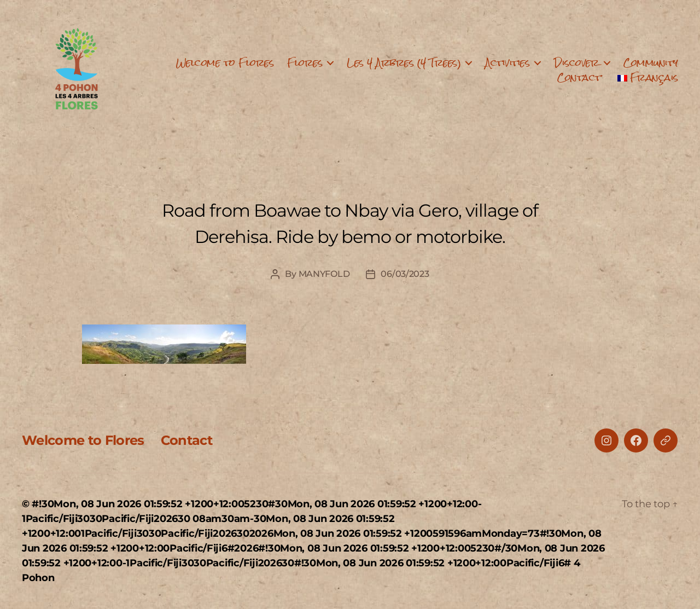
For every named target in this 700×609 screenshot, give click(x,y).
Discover (576, 63)
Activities (507, 63)
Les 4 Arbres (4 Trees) (404, 63)
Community (651, 63)
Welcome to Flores (225, 63)
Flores (305, 63)
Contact (579, 77)
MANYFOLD (324, 274)
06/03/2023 (405, 274)
